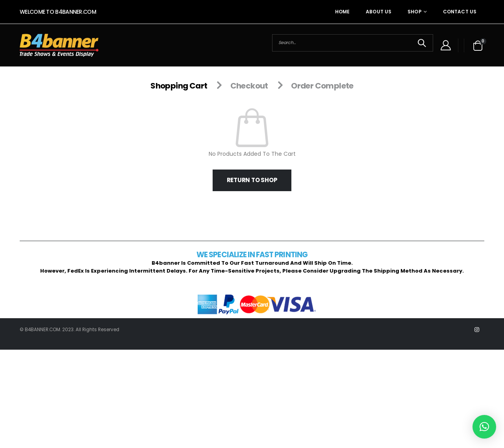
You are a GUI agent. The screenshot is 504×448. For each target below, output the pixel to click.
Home (342, 12)
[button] (484, 427)
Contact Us (460, 12)
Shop (414, 12)
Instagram (477, 330)
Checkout (249, 86)
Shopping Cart (179, 86)
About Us (379, 12)
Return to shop (252, 180)
